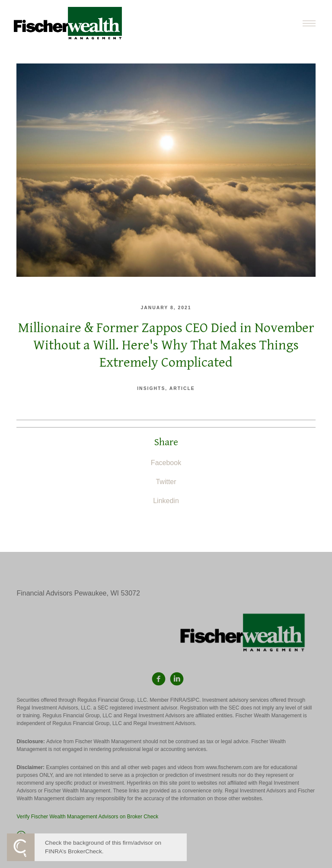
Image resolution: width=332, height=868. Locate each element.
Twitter (166, 482)
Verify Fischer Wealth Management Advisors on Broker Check (87, 817)
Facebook (166, 463)
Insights (151, 388)
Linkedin (166, 501)
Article (182, 388)
